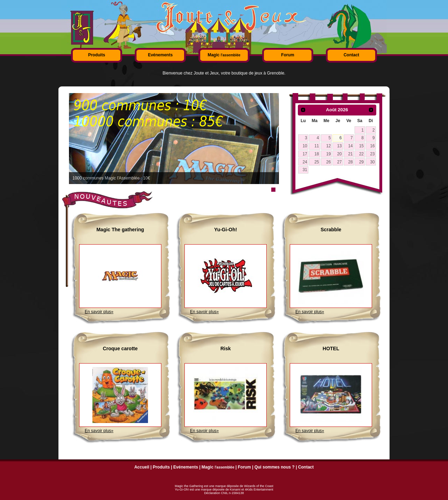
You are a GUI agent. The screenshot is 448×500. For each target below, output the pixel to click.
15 (361, 146)
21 (351, 154)
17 (305, 154)
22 (361, 154)
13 (339, 146)
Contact (352, 55)
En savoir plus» (99, 312)
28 (351, 162)
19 (328, 154)
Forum (288, 55)
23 (372, 154)
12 (328, 146)
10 (305, 146)
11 (317, 146)
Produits (97, 55)
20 (339, 154)
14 (351, 146)
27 (339, 162)
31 (305, 170)
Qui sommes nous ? (275, 467)
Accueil (142, 467)
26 (328, 162)
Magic (224, 55)
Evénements (160, 55)
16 (372, 146)
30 (372, 162)
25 (317, 162)
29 (361, 162)
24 (305, 162)
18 (317, 154)
